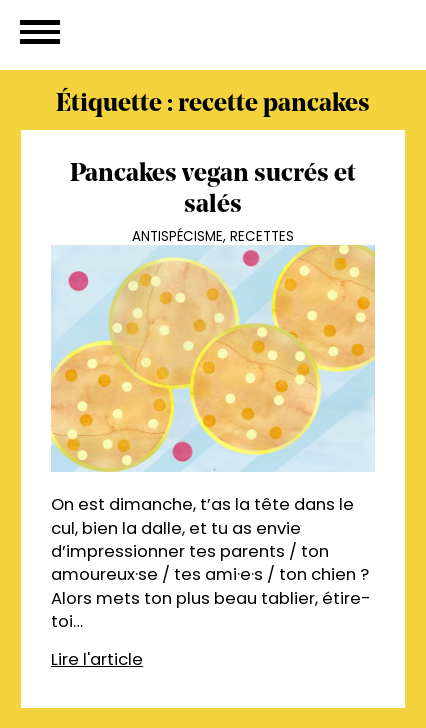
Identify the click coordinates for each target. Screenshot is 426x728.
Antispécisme (177, 236)
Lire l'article (97, 659)
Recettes (262, 236)
